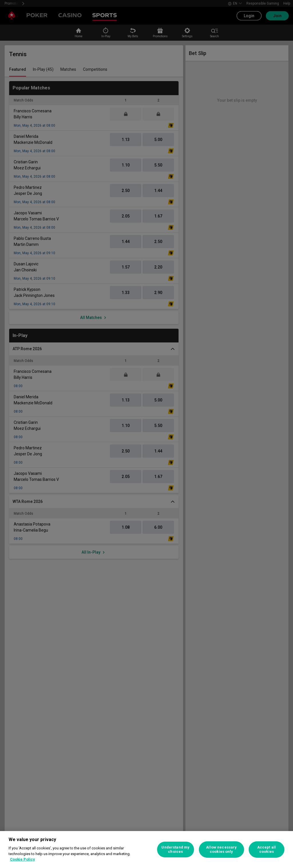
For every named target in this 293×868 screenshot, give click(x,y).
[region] (146, 850)
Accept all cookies (267, 850)
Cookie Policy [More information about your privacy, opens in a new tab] (22, 859)
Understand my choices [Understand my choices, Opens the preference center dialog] (175, 850)
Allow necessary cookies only (221, 850)
